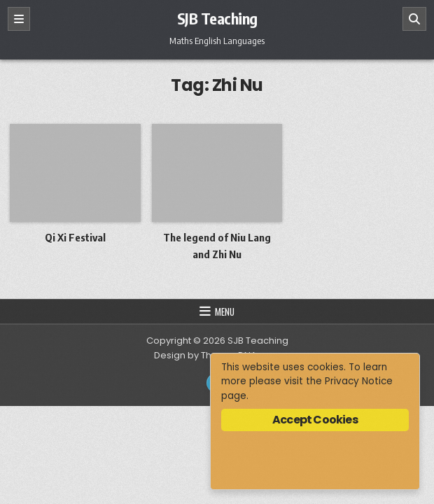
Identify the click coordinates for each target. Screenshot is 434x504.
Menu (225, 311)
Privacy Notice (359, 381)
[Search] (414, 19)
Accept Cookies (315, 420)
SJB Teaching (217, 18)
